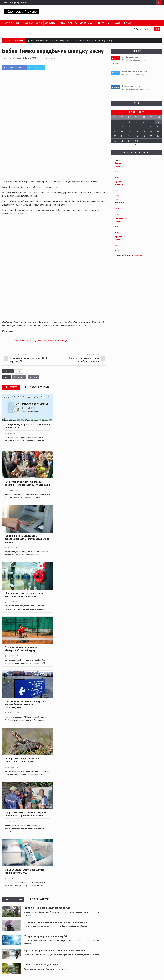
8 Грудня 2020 (13, 878)
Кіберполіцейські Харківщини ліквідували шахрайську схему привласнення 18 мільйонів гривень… (24, 828)
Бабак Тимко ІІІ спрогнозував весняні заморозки (43, 340)
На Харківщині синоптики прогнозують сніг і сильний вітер (55, 922)
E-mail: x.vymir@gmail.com (16, 3)
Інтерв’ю (100, 23)
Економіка (50, 23)
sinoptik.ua (138, 255)
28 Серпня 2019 (13, 433)
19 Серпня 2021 (13, 821)
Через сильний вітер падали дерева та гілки (47, 908)
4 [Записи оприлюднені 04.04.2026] (151, 122)
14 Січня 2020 (13, 602)
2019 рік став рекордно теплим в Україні (45, 936)
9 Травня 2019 (13, 656)
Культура (72, 23)
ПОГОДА (33, 377)
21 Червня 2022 (13, 490)
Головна (8, 23)
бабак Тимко (19, 377)
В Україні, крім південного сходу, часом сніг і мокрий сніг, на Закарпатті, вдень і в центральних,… (64, 955)
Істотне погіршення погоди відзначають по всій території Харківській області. (56, 926)
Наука (62, 23)
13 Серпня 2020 (13, 713)
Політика (28, 23)
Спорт (39, 23)
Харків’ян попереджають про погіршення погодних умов (54, 951)
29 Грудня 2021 (13, 547)
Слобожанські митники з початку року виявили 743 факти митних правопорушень (25, 704)
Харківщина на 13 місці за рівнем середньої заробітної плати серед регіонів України (27, 539)
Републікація (113, 23)
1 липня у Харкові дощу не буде (41, 965)
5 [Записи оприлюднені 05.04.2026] (158, 122)
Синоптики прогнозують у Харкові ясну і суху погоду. (46, 969)
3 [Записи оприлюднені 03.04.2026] (144, 122)
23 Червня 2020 (13, 767)
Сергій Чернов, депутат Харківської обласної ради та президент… (129, 60)
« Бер (136, 145)
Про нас (127, 23)
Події (18, 23)
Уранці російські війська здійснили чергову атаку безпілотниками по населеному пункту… (70, 41)
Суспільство (86, 23)
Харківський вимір (22, 11)
